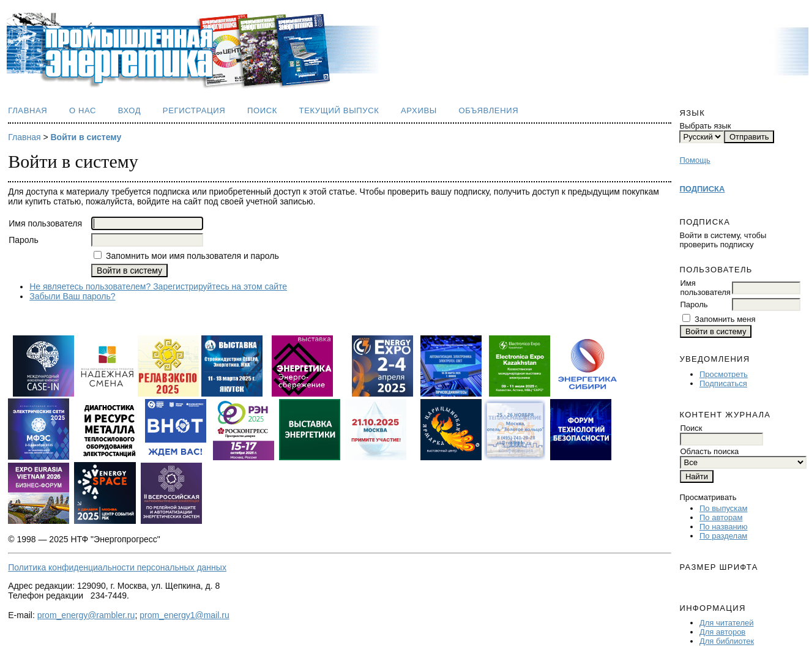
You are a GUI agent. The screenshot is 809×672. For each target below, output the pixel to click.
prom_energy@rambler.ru (86, 615)
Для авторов (722, 632)
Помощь (695, 160)
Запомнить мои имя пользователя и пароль (192, 256)
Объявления (488, 110)
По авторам (721, 517)
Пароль (694, 304)
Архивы (419, 110)
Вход (130, 110)
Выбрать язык (705, 126)
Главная (28, 110)
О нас (83, 110)
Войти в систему (86, 137)
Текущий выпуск (339, 110)
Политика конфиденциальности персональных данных (117, 567)
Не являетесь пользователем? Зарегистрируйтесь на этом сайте (158, 286)
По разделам (723, 536)
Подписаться (723, 383)
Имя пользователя (705, 288)
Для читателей (727, 623)
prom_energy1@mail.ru (185, 615)
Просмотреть (724, 374)
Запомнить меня (725, 319)
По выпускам (723, 508)
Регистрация (194, 110)
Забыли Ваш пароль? (72, 296)
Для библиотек (727, 641)
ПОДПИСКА (702, 189)
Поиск (262, 110)
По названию (724, 527)
